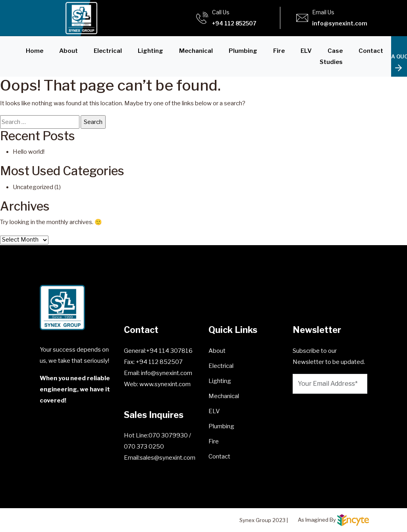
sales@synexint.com (168, 458)
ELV (306, 51)
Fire (279, 51)
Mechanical (196, 51)
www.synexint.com (164, 384)
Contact (371, 51)
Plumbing (243, 51)
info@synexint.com (340, 23)
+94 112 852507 (234, 23)
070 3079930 (169, 435)
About (68, 51)
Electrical (108, 51)
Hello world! (29, 152)
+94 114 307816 (169, 351)
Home (35, 51)
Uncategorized (33, 187)
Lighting (150, 51)
